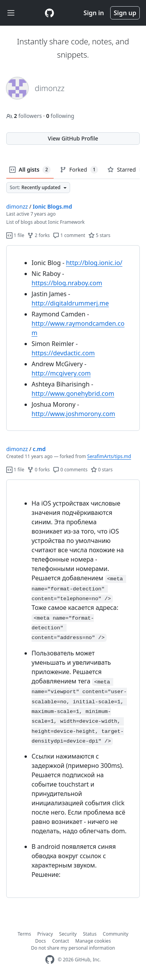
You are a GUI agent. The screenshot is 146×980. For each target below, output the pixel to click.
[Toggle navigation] (11, 13)
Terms (24, 934)
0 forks (39, 470)
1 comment (69, 235)
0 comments (70, 470)
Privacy (45, 934)
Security (68, 934)
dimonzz (17, 206)
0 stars (102, 470)
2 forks (39, 235)
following (60, 116)
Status (90, 934)
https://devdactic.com (63, 353)
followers (25, 116)
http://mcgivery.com (61, 373)
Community (116, 934)
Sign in (94, 13)
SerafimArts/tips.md (109, 456)
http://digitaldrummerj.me (70, 303)
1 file (15, 235)
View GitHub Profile (73, 138)
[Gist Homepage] (49, 13)
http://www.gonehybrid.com (73, 393)
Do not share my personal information (73, 948)
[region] (73, 338)
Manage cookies (93, 941)
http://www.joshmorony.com (73, 414)
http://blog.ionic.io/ (94, 263)
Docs (40, 941)
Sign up (125, 13)
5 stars (99, 235)
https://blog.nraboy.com (67, 283)
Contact (61, 941)
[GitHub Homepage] (50, 960)
